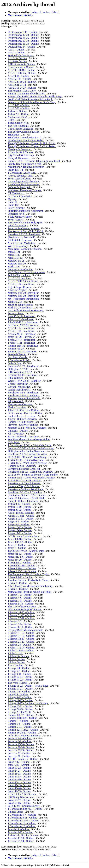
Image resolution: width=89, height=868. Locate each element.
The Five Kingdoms (18, 126)
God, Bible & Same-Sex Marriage (26, 310)
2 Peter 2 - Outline (18, 583)
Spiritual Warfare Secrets (21, 55)
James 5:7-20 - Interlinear (21, 337)
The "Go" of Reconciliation (22, 607)
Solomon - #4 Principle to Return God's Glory (32, 102)
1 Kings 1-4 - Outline (19, 668)
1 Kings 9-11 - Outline (20, 674)
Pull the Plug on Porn (19, 275)
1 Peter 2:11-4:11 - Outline (22, 568)
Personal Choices (17, 354)
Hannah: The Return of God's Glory (27, 94)
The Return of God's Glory (22, 91)
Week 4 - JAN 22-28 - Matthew (24, 381)
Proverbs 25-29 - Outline (21, 750)
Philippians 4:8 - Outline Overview (26, 451)
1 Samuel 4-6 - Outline (20, 598)
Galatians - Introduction (21, 269)
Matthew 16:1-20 (17, 264)
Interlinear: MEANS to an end (24, 325)
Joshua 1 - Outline (18, 111)
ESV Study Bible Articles (21, 797)
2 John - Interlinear (18, 384)
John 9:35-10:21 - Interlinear (23, 322)
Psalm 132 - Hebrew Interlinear (24, 736)
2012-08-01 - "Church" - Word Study (27, 457)
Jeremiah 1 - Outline (19, 829)
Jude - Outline (15, 665)
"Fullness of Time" (18, 117)
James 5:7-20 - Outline (20, 560)
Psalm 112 (14, 205)
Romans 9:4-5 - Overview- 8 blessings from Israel (34, 161)
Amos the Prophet (18, 290)
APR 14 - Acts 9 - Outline (22, 64)
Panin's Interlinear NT (20, 390)
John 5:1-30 (14, 255)
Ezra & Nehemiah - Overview (24, 437)
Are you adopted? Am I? (21, 176)
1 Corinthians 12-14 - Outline (23, 821)
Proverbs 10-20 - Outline (21, 744)
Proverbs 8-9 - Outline (20, 741)
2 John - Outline (17, 659)
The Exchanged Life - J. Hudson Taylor (29, 574)
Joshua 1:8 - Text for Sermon (23, 835)
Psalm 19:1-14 (16, 170)
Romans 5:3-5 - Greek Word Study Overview (32, 478)
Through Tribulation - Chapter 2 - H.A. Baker (32, 146)
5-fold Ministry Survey (20, 217)
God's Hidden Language (21, 129)
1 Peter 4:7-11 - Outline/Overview (26, 460)
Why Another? (16, 401)
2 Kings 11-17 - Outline (20, 700)
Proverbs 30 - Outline (19, 753)
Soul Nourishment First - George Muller (29, 439)
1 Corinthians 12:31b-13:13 (22, 173)
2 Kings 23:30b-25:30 (19, 712)
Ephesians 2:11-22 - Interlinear (24, 234)
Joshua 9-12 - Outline (19, 504)
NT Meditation (16, 193)
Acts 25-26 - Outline (19, 105)
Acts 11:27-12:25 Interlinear (23, 281)
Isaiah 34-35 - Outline (20, 777)
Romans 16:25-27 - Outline (22, 733)
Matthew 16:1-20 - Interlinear (24, 296)
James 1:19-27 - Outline (21, 542)
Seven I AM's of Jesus (20, 179)
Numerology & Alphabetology (24, 181)
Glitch (11, 120)
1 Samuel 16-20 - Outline (21, 612)
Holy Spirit (14, 442)
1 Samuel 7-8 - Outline (20, 601)
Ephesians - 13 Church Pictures (24, 483)
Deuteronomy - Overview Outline (26, 413)
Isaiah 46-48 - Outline (20, 788)
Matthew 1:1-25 (16, 261)
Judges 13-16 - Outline (20, 530)
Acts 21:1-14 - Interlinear (21, 284)
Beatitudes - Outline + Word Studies (27, 495)
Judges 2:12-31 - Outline (21, 519)
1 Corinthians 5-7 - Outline (22, 815)
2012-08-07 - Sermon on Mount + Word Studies (33, 475)
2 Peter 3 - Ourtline (18, 589)
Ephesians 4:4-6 (16, 214)
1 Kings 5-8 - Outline (19, 671)
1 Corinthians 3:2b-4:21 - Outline (25, 809)
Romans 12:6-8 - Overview (22, 466)
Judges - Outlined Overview (23, 419)
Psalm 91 (13, 202)
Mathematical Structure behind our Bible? (30, 592)
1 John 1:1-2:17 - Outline (21, 648)
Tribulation (14, 135)
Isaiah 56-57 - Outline (20, 800)
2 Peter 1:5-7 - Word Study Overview (27, 463)
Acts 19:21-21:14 (17, 85)
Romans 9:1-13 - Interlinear (23, 352)
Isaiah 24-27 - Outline (20, 771)
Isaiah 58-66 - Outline (20, 803)
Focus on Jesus (16, 313)
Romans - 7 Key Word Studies (24, 486)
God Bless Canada (18, 357)
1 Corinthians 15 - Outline (22, 823)
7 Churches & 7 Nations (21, 152)
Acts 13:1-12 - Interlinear (21, 328)
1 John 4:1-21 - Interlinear (22, 343)
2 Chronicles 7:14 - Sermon (22, 794)
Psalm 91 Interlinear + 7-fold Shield (27, 498)
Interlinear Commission (20, 196)
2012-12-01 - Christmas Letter (24, 806)
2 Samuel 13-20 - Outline (21, 639)
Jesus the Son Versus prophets (24, 228)
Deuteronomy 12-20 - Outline (24, 35)
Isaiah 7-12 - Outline (19, 762)
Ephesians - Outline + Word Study (26, 489)
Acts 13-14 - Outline (19, 76)
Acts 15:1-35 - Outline (20, 79)
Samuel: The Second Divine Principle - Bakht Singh (35, 96)
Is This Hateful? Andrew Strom (24, 536)
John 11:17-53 (15, 258)
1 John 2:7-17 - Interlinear (22, 340)
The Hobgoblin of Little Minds (24, 398)
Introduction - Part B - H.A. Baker (26, 140)
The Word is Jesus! (18, 683)
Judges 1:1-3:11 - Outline (21, 516)
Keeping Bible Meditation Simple (26, 630)
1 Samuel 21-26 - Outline (21, 615)
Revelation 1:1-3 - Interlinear (23, 393)
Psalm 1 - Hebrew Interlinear (23, 501)
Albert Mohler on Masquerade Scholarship (30, 586)
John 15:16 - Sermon (19, 765)
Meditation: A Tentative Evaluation (26, 167)
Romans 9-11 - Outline (20, 727)
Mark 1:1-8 (14, 267)
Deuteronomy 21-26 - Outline (24, 38)
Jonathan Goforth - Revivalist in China (28, 580)
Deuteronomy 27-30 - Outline (24, 41)
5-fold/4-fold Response (20, 240)
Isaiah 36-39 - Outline (20, 779)
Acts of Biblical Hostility (21, 513)
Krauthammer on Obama (21, 67)
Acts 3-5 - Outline (18, 58)
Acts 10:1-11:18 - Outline (21, 70)
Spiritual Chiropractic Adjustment (26, 211)
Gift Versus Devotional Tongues (25, 190)
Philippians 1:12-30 (18, 369)
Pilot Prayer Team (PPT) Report (25, 609)
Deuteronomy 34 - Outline (22, 47)
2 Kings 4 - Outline (18, 694)
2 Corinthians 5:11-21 (19, 360)
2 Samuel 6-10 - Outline (21, 627)
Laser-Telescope (17, 208)
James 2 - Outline (17, 545)
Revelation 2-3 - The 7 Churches (25, 492)
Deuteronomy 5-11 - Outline (23, 32)
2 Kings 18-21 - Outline (21, 706)
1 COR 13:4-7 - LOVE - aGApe (25, 480)
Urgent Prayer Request (20, 287)
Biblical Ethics (16, 812)
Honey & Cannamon (19, 158)
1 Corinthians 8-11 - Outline (23, 818)
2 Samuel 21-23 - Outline (21, 642)
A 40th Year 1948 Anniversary (24, 184)
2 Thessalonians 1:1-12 (20, 372)
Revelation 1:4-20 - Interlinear (24, 395)
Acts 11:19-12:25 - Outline (22, 73)
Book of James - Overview (22, 416)
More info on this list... (20, 15)
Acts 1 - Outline (16, 50)
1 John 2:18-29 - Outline (21, 651)
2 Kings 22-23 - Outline (21, 709)
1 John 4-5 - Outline (19, 656)
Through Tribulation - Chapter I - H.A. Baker (32, 143)
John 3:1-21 (14, 252)
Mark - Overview (17, 407)
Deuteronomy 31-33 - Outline (24, 44)
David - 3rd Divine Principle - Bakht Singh (30, 99)
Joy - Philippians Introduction (24, 299)
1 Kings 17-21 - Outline (21, 689)
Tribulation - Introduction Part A (25, 138)
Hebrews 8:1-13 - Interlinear (23, 375)
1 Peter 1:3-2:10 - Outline (21, 566)
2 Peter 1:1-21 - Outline (20, 577)
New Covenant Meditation (22, 243)
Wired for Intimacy (18, 225)
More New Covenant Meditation (25, 249)
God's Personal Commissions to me (27, 272)
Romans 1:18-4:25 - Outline (23, 718)
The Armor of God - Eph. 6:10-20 (26, 231)
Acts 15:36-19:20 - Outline (22, 82)
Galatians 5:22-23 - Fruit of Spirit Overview (31, 448)
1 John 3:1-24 (15, 653)
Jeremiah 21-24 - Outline (21, 841)
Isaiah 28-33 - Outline (20, 774)
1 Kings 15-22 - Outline (21, 680)
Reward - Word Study (19, 387)
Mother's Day (15, 302)
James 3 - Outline (17, 548)
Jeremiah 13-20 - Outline (21, 838)
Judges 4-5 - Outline (19, 522)
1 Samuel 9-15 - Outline (21, 604)
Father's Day (15, 363)
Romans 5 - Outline (18, 721)
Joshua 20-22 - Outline (20, 510)
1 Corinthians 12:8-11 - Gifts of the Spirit (30, 445)
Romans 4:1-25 (16, 349)
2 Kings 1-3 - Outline (19, 692)
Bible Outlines (16, 378)
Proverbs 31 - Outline (19, 756)
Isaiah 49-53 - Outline (20, 791)
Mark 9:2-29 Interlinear (20, 308)
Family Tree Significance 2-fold (25, 164)
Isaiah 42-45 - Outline (20, 785)
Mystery (12, 199)
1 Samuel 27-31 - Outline (21, 618)
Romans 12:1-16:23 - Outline (23, 730)
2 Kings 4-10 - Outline (20, 697)
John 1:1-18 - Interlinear (21, 319)
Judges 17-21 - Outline (20, 533)
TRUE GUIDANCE (19, 123)
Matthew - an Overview (20, 404)
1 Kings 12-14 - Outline (21, 677)
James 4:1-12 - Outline (20, 554)
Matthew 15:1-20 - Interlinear (24, 293)
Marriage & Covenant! (20, 149)
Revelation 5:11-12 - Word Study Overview (31, 472)
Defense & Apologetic (20, 187)
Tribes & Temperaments (21, 305)
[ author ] (47, 12)
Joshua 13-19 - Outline (20, 507)
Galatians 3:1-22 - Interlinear (23, 366)
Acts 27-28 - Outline (19, 108)
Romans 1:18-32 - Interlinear (23, 346)
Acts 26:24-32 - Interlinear (22, 334)
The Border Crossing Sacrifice (24, 132)
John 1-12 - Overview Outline (24, 410)
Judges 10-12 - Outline (20, 527)
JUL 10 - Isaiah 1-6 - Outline (23, 759)
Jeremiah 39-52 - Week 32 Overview (27, 428)
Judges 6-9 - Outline (19, 524)
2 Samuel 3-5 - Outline (20, 624)
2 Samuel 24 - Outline (20, 645)
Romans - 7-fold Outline (21, 422)
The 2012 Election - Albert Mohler (26, 551)
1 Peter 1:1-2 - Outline (20, 563)
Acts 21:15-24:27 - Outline (22, 88)
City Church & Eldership (21, 155)
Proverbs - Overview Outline (23, 425)
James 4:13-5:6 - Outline (21, 557)
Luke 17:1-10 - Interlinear (22, 316)
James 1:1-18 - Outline (20, 539)
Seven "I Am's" (16, 220)
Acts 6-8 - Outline (18, 61)
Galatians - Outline (18, 431)
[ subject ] (36, 12)
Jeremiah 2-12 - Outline (20, 832)
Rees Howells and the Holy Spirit (26, 223)
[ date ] (56, 12)
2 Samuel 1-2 (15, 621)
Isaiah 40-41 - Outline (20, 782)
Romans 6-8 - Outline (19, 724)
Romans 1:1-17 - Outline (21, 715)
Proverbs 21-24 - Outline (21, 747)
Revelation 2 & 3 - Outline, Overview (28, 454)
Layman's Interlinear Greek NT (24, 469)
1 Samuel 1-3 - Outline (20, 595)
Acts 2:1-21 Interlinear (20, 278)
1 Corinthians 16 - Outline (22, 826)
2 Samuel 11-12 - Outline (21, 633)
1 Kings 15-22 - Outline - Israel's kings (28, 686)
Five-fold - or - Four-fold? (22, 237)
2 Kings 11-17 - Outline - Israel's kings (28, 703)
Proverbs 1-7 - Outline (20, 738)
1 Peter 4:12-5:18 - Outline (22, 571)
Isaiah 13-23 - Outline (20, 768)
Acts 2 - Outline (16, 53)
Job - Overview (16, 434)
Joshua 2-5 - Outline (19, 114)
